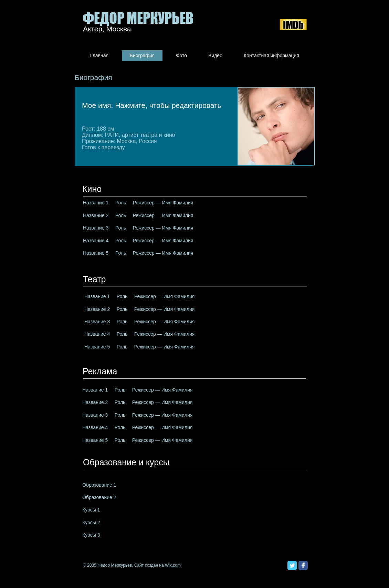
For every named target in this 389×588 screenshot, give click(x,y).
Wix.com (173, 565)
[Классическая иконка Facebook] (303, 565)
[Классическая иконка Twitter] (292, 565)
